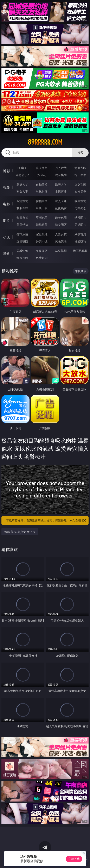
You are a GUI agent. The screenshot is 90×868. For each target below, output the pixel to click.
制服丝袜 (22, 208)
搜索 (80, 153)
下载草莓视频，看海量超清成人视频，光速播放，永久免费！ (46, 520)
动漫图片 (80, 218)
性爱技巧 (80, 241)
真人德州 (42, 168)
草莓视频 (61, 251)
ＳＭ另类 (80, 191)
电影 (6, 204)
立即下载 (74, 859)
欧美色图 (61, 218)
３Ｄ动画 (80, 184)
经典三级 (42, 208)
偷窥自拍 (22, 218)
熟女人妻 (22, 191)
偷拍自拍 (42, 201)
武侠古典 (80, 234)
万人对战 (61, 168)
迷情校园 (22, 241)
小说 (6, 237)
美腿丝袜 (22, 225)
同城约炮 (22, 251)
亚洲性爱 (22, 201)
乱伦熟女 (61, 208)
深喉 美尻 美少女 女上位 (20, 532)
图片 (6, 221)
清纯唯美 (42, 225)
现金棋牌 (61, 175)
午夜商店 (42, 251)
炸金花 (42, 175)
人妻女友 (61, 234)
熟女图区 (61, 225)
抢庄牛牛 (80, 175)
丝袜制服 (42, 191)
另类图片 (80, 225)
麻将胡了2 (22, 175)
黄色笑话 (61, 241)
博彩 (6, 171)
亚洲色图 (42, 218)
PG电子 (22, 168)
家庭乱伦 (42, 234)
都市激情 (22, 234)
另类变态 (80, 208)
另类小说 (42, 241)
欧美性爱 (80, 201)
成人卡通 (61, 201)
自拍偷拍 (42, 184)
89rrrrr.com (45, 142)
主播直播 (61, 191)
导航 (6, 254)
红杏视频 (22, 258)
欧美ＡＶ (61, 184)
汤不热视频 (80, 251)
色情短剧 (42, 258)
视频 (6, 187)
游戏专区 (80, 168)
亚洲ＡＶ (22, 184)
